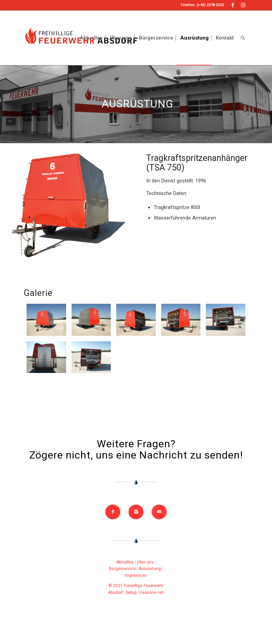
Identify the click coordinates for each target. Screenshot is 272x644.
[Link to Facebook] (233, 5)
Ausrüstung (150, 569)
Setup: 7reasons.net (145, 593)
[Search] (243, 38)
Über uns (145, 562)
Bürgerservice (122, 569)
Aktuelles (125, 562)
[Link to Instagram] (243, 5)
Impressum (136, 575)
